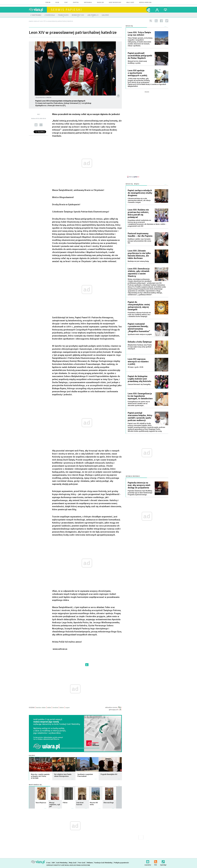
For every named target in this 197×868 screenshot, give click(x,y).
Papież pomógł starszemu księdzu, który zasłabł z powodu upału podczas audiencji (140, 417)
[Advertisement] (147, 134)
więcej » (49, 778)
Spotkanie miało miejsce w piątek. (140, 334)
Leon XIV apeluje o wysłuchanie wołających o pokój (137, 73)
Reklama (90, 863)
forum (48, 3)
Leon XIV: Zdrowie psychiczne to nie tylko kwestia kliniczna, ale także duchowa (139, 254)
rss (156, 21)
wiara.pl (38, 10)
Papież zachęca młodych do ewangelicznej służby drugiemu (140, 193)
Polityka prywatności (121, 863)
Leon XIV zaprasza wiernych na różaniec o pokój (138, 362)
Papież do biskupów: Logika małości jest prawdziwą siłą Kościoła (139, 379)
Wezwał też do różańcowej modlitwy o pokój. (137, 62)
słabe (49, 708)
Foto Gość (82, 863)
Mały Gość (130, 3)
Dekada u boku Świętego (140, 342)
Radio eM (100, 3)
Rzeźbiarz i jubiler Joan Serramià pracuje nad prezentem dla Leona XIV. (139, 241)
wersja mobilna (145, 3)
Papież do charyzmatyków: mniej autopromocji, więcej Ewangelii (139, 306)
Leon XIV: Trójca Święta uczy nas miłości (139, 34)
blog (57, 3)
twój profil (157, 10)
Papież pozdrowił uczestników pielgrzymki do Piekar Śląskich (140, 56)
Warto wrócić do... (36, 785)
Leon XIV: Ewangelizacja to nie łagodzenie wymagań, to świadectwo (140, 396)
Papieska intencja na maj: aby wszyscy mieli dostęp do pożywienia (139, 485)
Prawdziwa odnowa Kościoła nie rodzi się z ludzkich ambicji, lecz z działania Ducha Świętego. (139, 315)
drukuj (41, 125)
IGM (53, 863)
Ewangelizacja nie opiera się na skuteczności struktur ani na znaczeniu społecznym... (139, 404)
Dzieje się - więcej (132, 184)
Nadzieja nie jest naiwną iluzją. (138, 261)
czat (66, 3)
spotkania (88, 3)
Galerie (32, 756)
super (68, 708)
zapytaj (76, 3)
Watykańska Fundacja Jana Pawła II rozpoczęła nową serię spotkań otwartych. (140, 347)
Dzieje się (129, 26)
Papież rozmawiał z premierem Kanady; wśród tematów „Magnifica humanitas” (139, 328)
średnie (55, 708)
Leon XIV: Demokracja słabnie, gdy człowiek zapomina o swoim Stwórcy (139, 272)
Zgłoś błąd (163, 861)
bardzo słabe (41, 708)
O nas (48, 863)
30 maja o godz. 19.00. (136, 367)
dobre (62, 708)
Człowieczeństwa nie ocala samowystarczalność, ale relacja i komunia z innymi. (139, 200)
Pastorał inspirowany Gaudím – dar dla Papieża (140, 235)
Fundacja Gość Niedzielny (103, 863)
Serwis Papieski (66, 10)
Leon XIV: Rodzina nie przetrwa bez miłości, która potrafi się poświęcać (138, 213)
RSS (156, 861)
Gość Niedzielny (115, 3)
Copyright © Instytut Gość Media (58, 865)
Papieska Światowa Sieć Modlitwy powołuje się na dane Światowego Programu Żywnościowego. (140, 493)
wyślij (36, 125)
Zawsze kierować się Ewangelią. (139, 384)
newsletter (148, 861)
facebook (161, 21)
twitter (167, 21)
